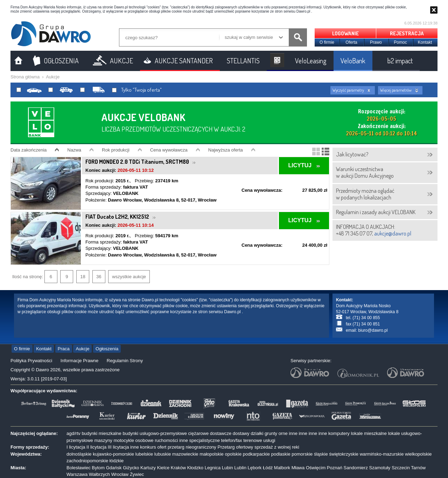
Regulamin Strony (125, 361)
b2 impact (400, 61)
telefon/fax (232, 440)
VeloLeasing (311, 61)
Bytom (98, 468)
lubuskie (163, 454)
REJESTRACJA (407, 33)
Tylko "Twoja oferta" (137, 90)
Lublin (240, 468)
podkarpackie (256, 454)
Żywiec (137, 474)
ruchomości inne (171, 440)
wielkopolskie (418, 454)
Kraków (178, 468)
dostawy (241, 433)
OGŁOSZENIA (61, 61)
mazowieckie (185, 454)
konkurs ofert (153, 447)
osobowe (145, 440)
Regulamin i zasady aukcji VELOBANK (376, 212)
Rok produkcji (116, 150)
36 (99, 277)
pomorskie (302, 454)
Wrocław (120, 474)
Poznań (335, 468)
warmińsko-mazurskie (382, 454)
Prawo (376, 42)
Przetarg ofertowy (235, 447)
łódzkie (117, 461)
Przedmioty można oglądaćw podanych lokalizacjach (365, 194)
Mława (298, 468)
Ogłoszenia (107, 349)
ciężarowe (199, 433)
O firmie (327, 42)
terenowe (253, 440)
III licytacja (118, 447)
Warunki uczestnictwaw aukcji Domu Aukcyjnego (365, 172)
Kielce (163, 468)
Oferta (351, 42)
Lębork (255, 468)
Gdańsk (114, 468)
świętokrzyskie (344, 454)
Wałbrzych (99, 474)
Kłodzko (195, 468)
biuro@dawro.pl (373, 330)
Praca (64, 349)
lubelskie (144, 454)
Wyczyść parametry (348, 90)
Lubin (227, 468)
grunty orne (276, 433)
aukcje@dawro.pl (393, 233)
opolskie (233, 454)
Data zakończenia (29, 150)
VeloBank (353, 61)
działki (257, 433)
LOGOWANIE (345, 33)
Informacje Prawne (79, 361)
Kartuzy (148, 468)
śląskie (321, 454)
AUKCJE (121, 61)
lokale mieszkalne (369, 433)
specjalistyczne (205, 440)
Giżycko (131, 468)
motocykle (124, 440)
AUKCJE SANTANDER (184, 61)
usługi (269, 440)
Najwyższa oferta (226, 150)
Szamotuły (380, 468)
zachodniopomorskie (87, 461)
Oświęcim (316, 468)
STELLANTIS (243, 61)
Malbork (282, 468)
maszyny (103, 440)
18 (83, 277)
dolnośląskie (79, 454)
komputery (339, 433)
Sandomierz (356, 468)
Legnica (213, 468)
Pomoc (400, 42)
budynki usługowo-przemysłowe (155, 433)
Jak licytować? (352, 154)
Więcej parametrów (396, 90)
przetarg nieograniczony (192, 447)
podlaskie (281, 454)
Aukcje (53, 77)
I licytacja (76, 447)
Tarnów (418, 468)
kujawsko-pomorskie (113, 454)
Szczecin (401, 468)
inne (293, 433)
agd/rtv (73, 433)
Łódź (268, 468)
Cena (169, 150)
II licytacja (96, 447)
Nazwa (74, 150)
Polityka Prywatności (31, 361)
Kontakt (425, 42)
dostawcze (221, 433)
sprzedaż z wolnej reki (277, 447)
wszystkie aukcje (129, 277)
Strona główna (25, 77)
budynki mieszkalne (101, 433)
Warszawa (77, 474)
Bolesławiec (79, 468)
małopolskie (212, 454)
